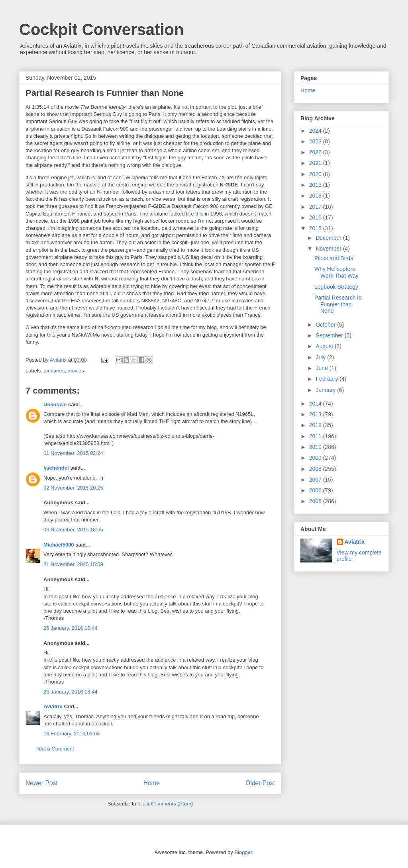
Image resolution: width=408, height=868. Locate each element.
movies (76, 371)
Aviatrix (53, 706)
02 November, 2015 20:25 (73, 488)
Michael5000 (59, 545)
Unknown (55, 405)
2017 (316, 207)
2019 (316, 185)
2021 (316, 163)
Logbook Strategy (336, 287)
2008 (316, 469)
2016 (316, 217)
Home (152, 783)
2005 (316, 501)
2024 (316, 131)
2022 (316, 152)
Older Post (260, 783)
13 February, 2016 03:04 (72, 734)
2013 (316, 414)
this (199, 214)
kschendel (56, 468)
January (326, 390)
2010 (316, 447)
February (328, 379)
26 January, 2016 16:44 (71, 628)
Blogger (243, 852)
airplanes (54, 371)
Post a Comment (55, 749)
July (321, 357)
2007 (316, 480)
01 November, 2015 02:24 (73, 453)
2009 (316, 458)
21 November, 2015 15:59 (73, 564)
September (330, 335)
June (322, 368)
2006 (316, 490)
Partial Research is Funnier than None (338, 304)
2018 (316, 196)
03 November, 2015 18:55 (73, 530)
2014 (316, 404)
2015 (316, 228)
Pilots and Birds (334, 258)
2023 (316, 141)
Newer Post (42, 783)
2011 (316, 436)
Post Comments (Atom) (166, 804)
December (329, 238)
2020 (316, 174)
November (329, 249)
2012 (316, 425)
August (325, 346)
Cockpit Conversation (101, 29)
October (326, 325)
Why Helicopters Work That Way (336, 272)
